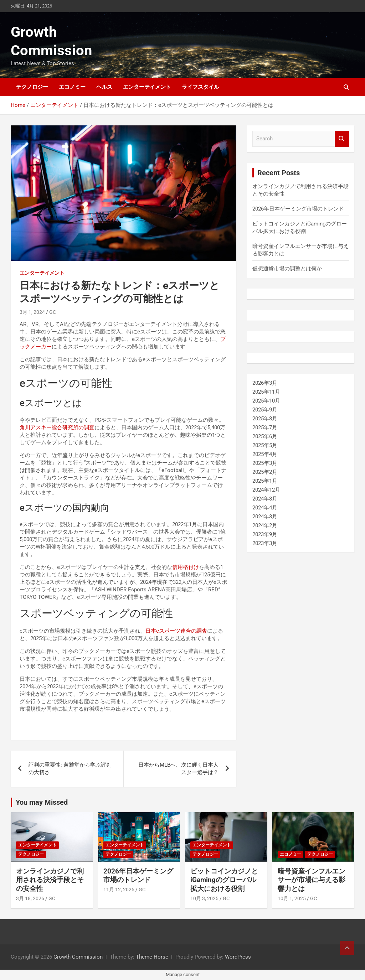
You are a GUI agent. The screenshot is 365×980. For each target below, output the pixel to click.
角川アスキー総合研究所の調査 (57, 427)
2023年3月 (265, 543)
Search (342, 139)
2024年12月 (266, 490)
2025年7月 (265, 427)
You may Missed (42, 802)
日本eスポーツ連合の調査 (176, 631)
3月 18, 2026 (30, 898)
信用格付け (186, 567)
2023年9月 (265, 534)
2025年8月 (265, 419)
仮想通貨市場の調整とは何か (287, 269)
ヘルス (104, 87)
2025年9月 (265, 410)
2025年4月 (265, 454)
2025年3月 (265, 463)
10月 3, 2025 (204, 898)
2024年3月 (265, 517)
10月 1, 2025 (292, 898)
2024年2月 (265, 525)
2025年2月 (265, 472)
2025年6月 (265, 436)
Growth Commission (78, 957)
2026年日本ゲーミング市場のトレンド (298, 209)
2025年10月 (266, 401)
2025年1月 (265, 481)
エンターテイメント (147, 87)
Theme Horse (152, 957)
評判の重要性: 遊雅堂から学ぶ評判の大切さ (70, 769)
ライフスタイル (201, 87)
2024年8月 (265, 499)
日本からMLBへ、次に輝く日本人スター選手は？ (178, 769)
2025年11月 (266, 392)
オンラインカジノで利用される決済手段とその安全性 (50, 880)
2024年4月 (265, 508)
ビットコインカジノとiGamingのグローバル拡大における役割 (224, 880)
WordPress (238, 957)
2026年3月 (265, 383)
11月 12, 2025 (119, 890)
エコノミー (72, 87)
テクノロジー (32, 87)
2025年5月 (265, 445)
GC (53, 312)
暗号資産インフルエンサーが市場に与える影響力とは (312, 880)
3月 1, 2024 (32, 312)
